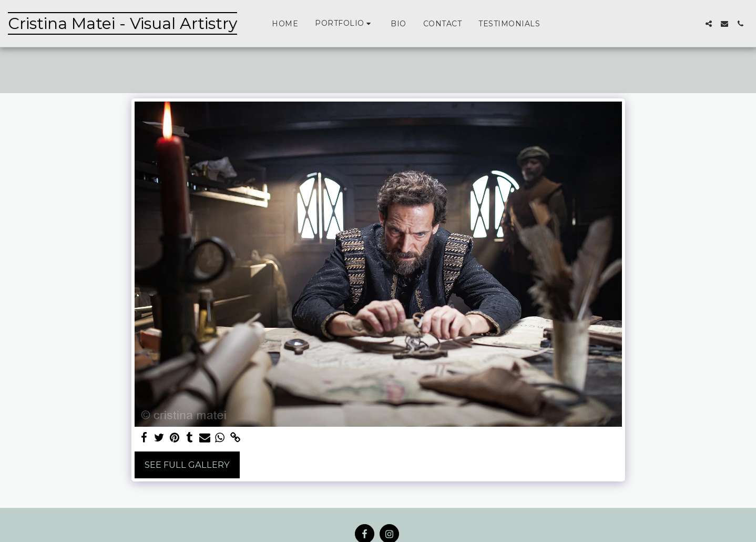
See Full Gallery (187, 465)
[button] (344, 23)
